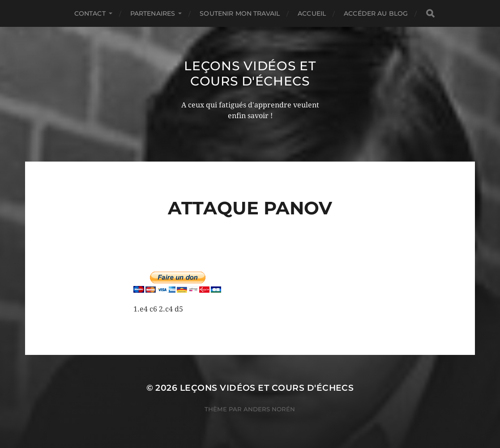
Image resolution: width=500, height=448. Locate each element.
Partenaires (153, 13)
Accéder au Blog (376, 13)
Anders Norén (269, 409)
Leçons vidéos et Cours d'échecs (250, 73)
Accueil (312, 13)
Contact (90, 13)
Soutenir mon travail (240, 13)
